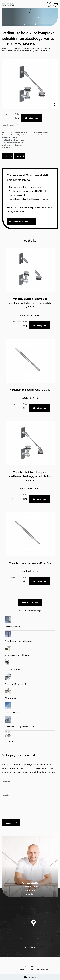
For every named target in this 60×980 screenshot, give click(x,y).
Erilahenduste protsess (22, 221)
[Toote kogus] (8, 118)
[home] (8, 4)
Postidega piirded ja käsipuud (19, 641)
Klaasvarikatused (15, 48)
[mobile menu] (55, 4)
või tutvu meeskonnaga (30, 611)
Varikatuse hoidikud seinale (32, 48)
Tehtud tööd (30, 603)
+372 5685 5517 (30, 891)
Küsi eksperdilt (30, 977)
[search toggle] (42, 4)
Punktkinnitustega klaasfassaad (19, 727)
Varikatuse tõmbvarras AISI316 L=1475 (30, 563)
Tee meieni (30, 947)
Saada (11, 823)
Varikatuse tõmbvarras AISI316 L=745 (30, 390)
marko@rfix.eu (30, 894)
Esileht (5, 48)
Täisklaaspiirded (12, 627)
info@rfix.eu (43, 969)
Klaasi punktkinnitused (15, 684)
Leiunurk (9, 741)
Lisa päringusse (32, 118)
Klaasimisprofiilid (13, 669)
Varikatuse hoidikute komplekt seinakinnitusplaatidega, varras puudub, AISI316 (30, 303)
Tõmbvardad (11, 698)
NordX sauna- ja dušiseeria (17, 655)
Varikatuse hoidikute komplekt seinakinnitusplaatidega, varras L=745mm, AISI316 (30, 476)
